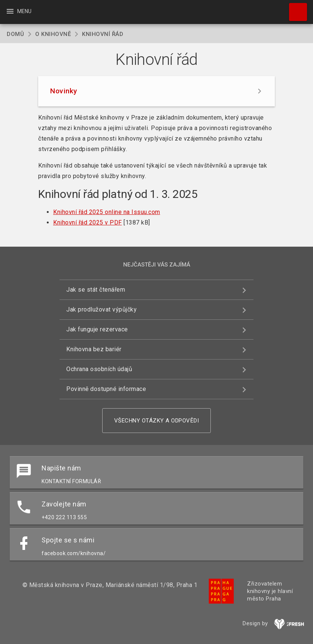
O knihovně (53, 34)
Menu (19, 11)
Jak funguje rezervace (97, 329)
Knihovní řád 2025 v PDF (88, 222)
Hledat (295, 8)
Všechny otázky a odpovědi (157, 421)
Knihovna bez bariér (94, 349)
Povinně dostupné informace (106, 389)
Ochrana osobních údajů (99, 369)
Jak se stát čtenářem (96, 290)
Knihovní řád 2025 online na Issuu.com (107, 212)
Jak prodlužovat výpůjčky (101, 309)
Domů (15, 34)
